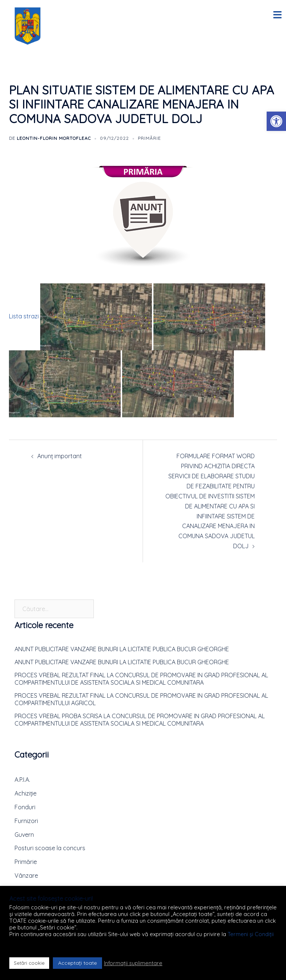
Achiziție (26, 793)
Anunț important (60, 456)
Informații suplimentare (133, 963)
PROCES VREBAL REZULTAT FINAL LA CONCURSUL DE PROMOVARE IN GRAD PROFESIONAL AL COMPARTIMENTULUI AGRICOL (141, 699)
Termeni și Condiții (251, 934)
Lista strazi (24, 316)
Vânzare (26, 875)
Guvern (24, 835)
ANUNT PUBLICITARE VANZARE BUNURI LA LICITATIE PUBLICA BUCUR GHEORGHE (122, 649)
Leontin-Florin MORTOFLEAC (54, 138)
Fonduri (25, 807)
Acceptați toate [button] (77, 963)
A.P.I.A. (22, 780)
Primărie (149, 138)
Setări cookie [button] (29, 963)
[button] (276, 121)
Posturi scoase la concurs (50, 848)
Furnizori (26, 821)
